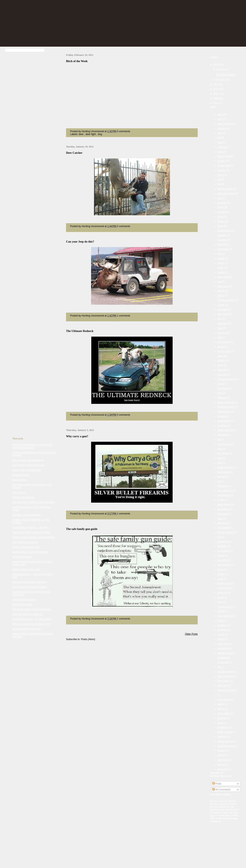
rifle (220, 667)
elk (219, 138)
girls (220, 337)
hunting (222, 147)
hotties (221, 574)
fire (219, 537)
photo (221, 356)
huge (220, 579)
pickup (221, 634)
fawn (220, 328)
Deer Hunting (20, 480)
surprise (222, 718)
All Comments (221, 790)
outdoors (222, 625)
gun (220, 142)
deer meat (223, 314)
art (219, 439)
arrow (221, 268)
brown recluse (225, 467)
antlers (221, 263)
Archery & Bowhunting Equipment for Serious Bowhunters (33, 446)
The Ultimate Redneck (80, 331)
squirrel (222, 244)
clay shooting (225, 491)
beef (220, 449)
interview (222, 593)
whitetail (222, 370)
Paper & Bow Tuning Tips (26, 569)
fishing (221, 221)
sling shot (223, 686)
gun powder (224, 565)
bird (220, 282)
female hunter (225, 189)
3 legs (221, 384)
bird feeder (223, 453)
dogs (220, 519)
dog (100, 134)
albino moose (225, 430)
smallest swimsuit (227, 690)
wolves (221, 765)
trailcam (222, 737)
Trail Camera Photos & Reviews (30, 587)
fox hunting (224, 551)
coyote (221, 305)
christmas (223, 486)
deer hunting (224, 124)
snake (221, 207)
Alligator (222, 398)
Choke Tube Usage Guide (26, 470)
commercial (224, 495)
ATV (220, 393)
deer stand (223, 514)
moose (221, 129)
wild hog (222, 375)
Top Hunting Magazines (25, 542)
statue (221, 709)
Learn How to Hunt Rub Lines (28, 465)
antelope (222, 435)
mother (221, 611)
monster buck (225, 607)
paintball (222, 630)
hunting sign (224, 351)
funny (221, 226)
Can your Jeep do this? (80, 242)
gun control (224, 342)
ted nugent (223, 249)
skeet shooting (226, 676)
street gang (224, 713)
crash (221, 217)
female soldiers (226, 532)
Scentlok (222, 426)
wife (220, 254)
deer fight (91, 134)
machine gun (225, 231)
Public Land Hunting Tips (26, 547)
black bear (223, 286)
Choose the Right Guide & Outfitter (31, 532)
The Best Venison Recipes (27, 515)
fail (219, 184)
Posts (217, 784)
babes (221, 272)
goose (221, 556)
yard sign (223, 769)
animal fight (224, 166)
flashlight (222, 546)
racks (221, 365)
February (221, 69)
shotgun (222, 203)
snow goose (224, 700)
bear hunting (224, 444)
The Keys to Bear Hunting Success (31, 609)
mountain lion (225, 616)
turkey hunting (225, 741)
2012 (216, 65)
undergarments (226, 746)
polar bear (223, 644)
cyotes (221, 500)
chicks (221, 296)
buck (220, 133)
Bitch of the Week (77, 61)
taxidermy (223, 727)
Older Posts (191, 634)
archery (222, 170)
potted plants (225, 653)
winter (221, 755)
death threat (224, 504)
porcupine (223, 648)
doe (220, 319)
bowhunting (224, 156)
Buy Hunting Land (22, 604)
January (221, 80)
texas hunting (225, 732)
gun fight (222, 560)
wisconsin (223, 760)
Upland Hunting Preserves (27, 629)
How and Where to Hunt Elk (28, 614)
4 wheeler (223, 388)
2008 (216, 99)
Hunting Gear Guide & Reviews (29, 582)
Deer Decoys (19, 492)
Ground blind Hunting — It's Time (30, 527)
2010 (216, 89)
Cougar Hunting (21, 475)
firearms (222, 333)
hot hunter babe (226, 193)
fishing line (223, 542)
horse (221, 569)
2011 (216, 85)
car (219, 179)
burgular (222, 477)
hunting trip (224, 588)
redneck (222, 235)
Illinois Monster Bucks (24, 600)
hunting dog (224, 583)
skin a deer (224, 681)
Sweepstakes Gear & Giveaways (30, 552)
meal (220, 602)
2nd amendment (226, 379)
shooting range (226, 672)
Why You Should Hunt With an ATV (31, 624)
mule (220, 621)
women (222, 212)
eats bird (222, 523)
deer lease (223, 509)
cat (219, 481)
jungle (221, 597)
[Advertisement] (29, 118)
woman (222, 161)
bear (220, 152)
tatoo (220, 723)
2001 (216, 103)
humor (221, 347)
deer (81, 134)
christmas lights (226, 300)
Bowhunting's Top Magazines (28, 460)
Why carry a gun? (77, 436)
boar (220, 458)
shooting (222, 240)
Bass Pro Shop (226, 402)
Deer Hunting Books (23, 497)
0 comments (123, 131)
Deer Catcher (74, 153)
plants (221, 639)
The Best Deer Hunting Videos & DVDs (34, 502)
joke (220, 198)
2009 (216, 94)
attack (221, 175)
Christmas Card (226, 407)
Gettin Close (224, 412)
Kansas (222, 416)
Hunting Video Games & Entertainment (34, 537)
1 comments (123, 316)
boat (220, 463)
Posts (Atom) (88, 639)
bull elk (221, 291)
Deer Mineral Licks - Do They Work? (32, 619)
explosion (223, 323)
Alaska (221, 258)
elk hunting (223, 528)
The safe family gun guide (82, 529)
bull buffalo (223, 472)
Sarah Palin (224, 421)
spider (221, 704)
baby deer (223, 277)
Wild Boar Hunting (22, 557)
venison (222, 750)
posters (222, 360)
